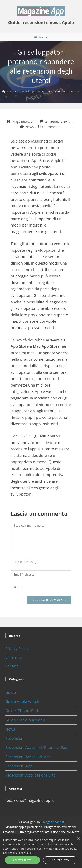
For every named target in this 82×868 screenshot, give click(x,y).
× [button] (78, 839)
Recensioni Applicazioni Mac (30, 775)
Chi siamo (14, 657)
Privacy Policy (17, 649)
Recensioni (15, 738)
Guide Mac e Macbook (25, 720)
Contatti (12, 666)
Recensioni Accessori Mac (28, 757)
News (30, 127)
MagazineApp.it (24, 122)
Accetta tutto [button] (22, 860)
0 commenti (54, 127)
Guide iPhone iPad (22, 711)
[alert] (41, 851)
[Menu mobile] (41, 37)
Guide (11, 692)
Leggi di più (26, 853)
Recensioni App (19, 766)
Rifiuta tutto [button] (60, 860)
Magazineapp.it (53, 822)
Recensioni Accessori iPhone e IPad (36, 747)
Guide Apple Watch (22, 701)
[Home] (4, 91)
